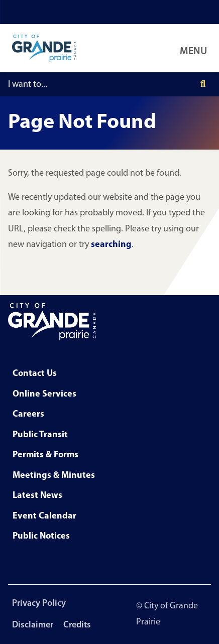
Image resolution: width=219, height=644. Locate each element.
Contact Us (35, 374)
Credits (77, 625)
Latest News (37, 496)
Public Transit (40, 435)
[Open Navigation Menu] (195, 48)
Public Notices (41, 536)
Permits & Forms (45, 455)
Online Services (44, 394)
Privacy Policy (39, 604)
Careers (28, 414)
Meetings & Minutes (54, 476)
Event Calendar (44, 516)
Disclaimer (33, 625)
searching (111, 245)
